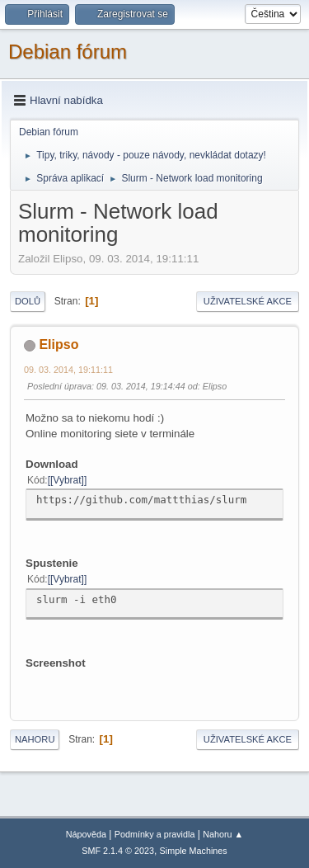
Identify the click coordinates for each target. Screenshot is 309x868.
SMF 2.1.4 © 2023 (118, 851)
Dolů (28, 301)
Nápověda (86, 834)
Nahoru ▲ (223, 834)
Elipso (59, 344)
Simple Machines (194, 851)
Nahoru (35, 739)
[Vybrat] (67, 480)
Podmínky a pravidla (155, 834)
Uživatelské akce (248, 301)
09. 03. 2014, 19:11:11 (68, 370)
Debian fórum (68, 52)
